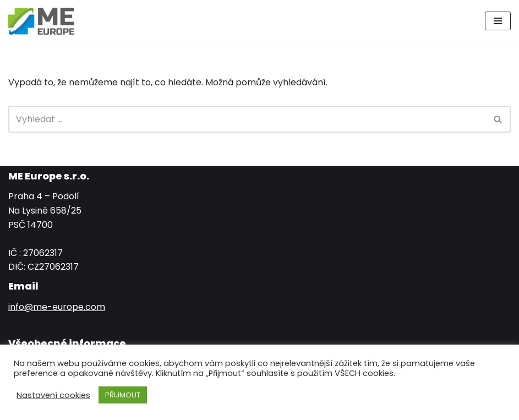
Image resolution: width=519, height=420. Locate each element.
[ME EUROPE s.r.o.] (41, 21)
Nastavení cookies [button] (53, 395)
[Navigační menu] (498, 21)
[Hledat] (247, 119)
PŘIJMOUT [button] (123, 395)
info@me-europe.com (57, 307)
